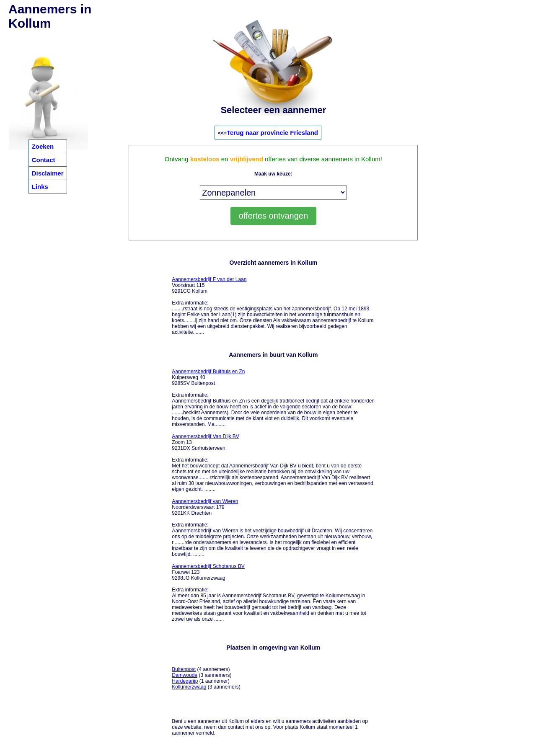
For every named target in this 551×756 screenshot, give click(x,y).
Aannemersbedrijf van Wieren (205, 501)
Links (40, 187)
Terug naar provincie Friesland (272, 133)
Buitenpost (184, 669)
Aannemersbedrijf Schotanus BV (208, 566)
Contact (44, 160)
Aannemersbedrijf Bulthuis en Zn (208, 372)
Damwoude (185, 675)
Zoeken (43, 146)
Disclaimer (48, 173)
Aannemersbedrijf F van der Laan (209, 279)
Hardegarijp (185, 681)
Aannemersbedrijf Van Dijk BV (206, 436)
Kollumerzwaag (189, 687)
